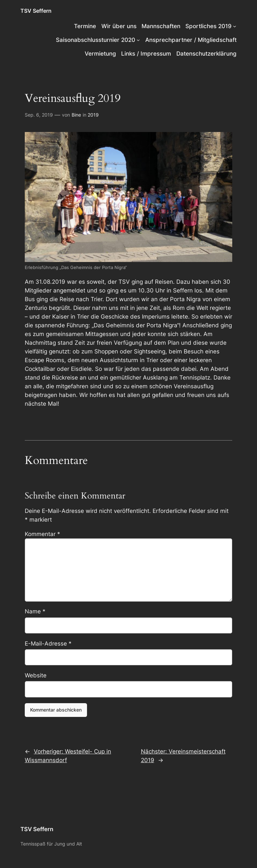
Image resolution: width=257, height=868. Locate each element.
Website (36, 675)
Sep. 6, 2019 (39, 115)
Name (35, 611)
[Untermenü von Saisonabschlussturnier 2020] (138, 40)
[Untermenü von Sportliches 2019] (235, 26)
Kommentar (42, 534)
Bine (76, 115)
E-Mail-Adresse (48, 644)
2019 (93, 115)
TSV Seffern (36, 11)
